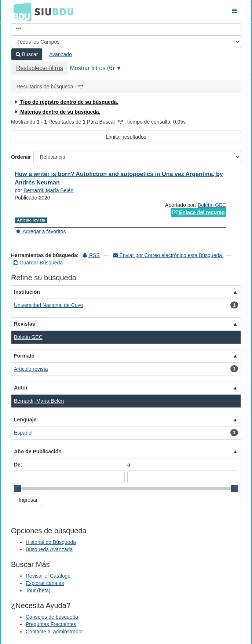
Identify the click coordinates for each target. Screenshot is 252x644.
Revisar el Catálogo (48, 576)
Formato (24, 356)
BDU (21, 11)
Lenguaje (25, 420)
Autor (21, 388)
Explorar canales (45, 583)
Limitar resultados (126, 137)
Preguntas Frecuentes (51, 624)
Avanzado (61, 54)
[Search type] (126, 42)
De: (18, 465)
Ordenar (21, 157)
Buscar (27, 54)
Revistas (25, 324)
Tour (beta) (38, 590)
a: (129, 465)
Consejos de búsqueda (52, 617)
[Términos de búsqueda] (126, 29)
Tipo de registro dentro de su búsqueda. (66, 102)
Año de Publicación (38, 451)
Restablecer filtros (40, 68)
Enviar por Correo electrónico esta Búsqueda (168, 255)
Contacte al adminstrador (54, 632)
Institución (27, 292)
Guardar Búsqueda (38, 263)
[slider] (18, 489)
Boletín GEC (212, 205)
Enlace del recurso (198, 212)
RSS (91, 255)
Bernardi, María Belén (48, 190)
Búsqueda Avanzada (49, 549)
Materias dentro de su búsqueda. (57, 112)
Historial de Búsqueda (51, 542)
